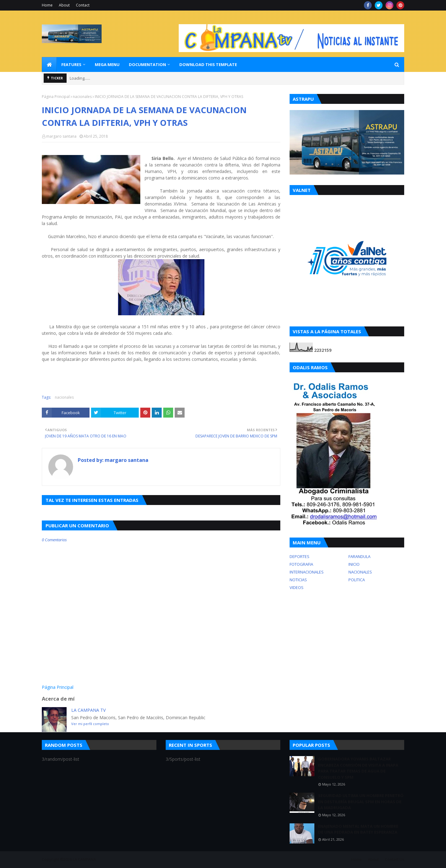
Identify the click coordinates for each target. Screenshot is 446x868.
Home (47, 5)
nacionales (82, 97)
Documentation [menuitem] (147, 64)
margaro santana (61, 136)
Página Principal (56, 97)
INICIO (354, 564)
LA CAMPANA (84, 859)
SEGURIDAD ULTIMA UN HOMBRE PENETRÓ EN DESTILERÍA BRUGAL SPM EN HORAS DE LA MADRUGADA (361, 802)
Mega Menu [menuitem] (107, 64)
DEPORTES (300, 556)
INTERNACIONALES (307, 572)
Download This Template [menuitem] (208, 64)
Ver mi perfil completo (90, 724)
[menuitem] (49, 64)
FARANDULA (359, 556)
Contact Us (395, 859)
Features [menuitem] (71, 64)
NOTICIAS (298, 580)
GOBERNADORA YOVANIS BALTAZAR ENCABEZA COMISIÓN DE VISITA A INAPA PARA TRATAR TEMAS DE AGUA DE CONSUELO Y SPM (358, 768)
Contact (83, 5)
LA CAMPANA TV (88, 710)
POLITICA (357, 580)
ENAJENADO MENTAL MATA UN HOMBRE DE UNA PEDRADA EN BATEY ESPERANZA (358, 829)
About (64, 5)
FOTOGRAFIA (301, 564)
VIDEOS (297, 587)
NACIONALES (360, 572)
